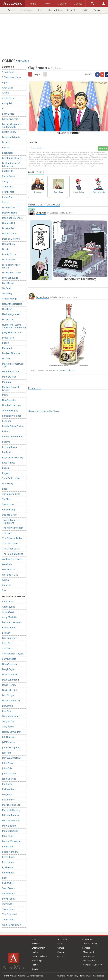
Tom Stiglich (9, 920)
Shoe (5, 489)
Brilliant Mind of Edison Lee (11, 165)
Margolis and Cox (11, 805)
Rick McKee (8, 883)
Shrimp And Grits (11, 494)
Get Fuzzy (7, 293)
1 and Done (8, 72)
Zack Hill (7, 585)
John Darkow (9, 774)
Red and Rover (10, 447)
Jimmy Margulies (11, 747)
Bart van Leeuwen (12, 622)
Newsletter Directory (93, 965)
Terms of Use (86, 976)
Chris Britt (8, 648)
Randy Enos (8, 873)
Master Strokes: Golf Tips (13, 365)
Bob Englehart (10, 638)
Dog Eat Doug (9, 234)
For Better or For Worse (11, 266)
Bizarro (6, 142)
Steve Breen (9, 893)
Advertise (61, 976)
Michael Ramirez (11, 815)
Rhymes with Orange (13, 457)
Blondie (6, 148)
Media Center (89, 960)
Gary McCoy (8, 721)
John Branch (9, 763)
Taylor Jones (9, 909)
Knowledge (72, 10)
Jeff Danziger (9, 737)
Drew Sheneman (11, 701)
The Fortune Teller (12, 538)
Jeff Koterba (8, 742)
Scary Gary (8, 484)
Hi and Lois (8, 319)
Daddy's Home (10, 213)
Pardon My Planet (12, 416)
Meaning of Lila (10, 371)
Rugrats (6, 473)
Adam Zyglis (9, 607)
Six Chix (6, 499)
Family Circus (9, 254)
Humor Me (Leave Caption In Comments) (14, 326)
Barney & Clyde (10, 119)
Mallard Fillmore (11, 353)
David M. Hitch (10, 690)
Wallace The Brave (12, 559)
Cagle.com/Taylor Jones (67, 370)
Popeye (6, 442)
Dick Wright (8, 695)
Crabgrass (8, 187)
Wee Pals (7, 564)
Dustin (6, 249)
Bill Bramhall (9, 628)
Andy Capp (8, 88)
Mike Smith (8, 836)
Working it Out (10, 575)
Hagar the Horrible (12, 304)
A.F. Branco (8, 601)
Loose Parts (8, 338)
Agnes (5, 82)
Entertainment (26, 10)
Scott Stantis (9, 888)
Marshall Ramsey (11, 810)
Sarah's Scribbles (11, 478)
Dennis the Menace (12, 218)
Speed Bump (9, 510)
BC (4, 109)
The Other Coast (11, 549)
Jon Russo (7, 784)
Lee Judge (7, 794)
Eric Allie (7, 711)
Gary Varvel (8, 727)
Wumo (5, 580)
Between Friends (11, 137)
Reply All (7, 452)
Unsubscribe (99, 976)
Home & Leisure (55, 10)
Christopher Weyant (13, 654)
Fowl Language (10, 278)
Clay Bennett (9, 659)
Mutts (5, 395)
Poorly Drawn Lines (13, 437)
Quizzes (61, 956)
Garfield (6, 288)
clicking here (92, 166)
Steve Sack (8, 904)
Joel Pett (7, 753)
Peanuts (6, 421)
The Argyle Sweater (13, 528)
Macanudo (8, 348)
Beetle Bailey (9, 132)
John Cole (7, 768)
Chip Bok (7, 643)
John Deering (9, 779)
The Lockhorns (10, 543)
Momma (6, 382)
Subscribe (103, 148)
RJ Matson (7, 867)
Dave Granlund (10, 674)
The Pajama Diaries (13, 554)
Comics (61, 948)
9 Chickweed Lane (12, 77)
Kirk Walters (9, 789)
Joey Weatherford (11, 758)
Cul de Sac (7, 197)
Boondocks (8, 153)
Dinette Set (8, 228)
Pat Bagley (8, 847)
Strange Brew (9, 515)
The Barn (7, 533)
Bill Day (6, 633)
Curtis (5, 202)
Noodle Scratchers (12, 405)
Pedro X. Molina (10, 852)
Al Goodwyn (8, 612)
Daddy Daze (8, 207)
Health (40, 10)
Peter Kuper (9, 857)
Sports (97, 10)
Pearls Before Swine (13, 426)
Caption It (7, 171)
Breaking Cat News (12, 158)
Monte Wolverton (11, 841)
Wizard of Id (9, 569)
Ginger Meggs (9, 299)
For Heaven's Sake (12, 273)
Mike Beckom (9, 826)
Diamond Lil (9, 223)
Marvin (6, 359)
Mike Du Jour (9, 377)
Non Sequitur (9, 400)
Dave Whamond (10, 680)
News (60, 944)
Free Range (8, 283)
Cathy (5, 181)
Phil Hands (8, 862)
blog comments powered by (43, 411)
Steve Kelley (9, 899)
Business (12, 10)
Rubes (5, 468)
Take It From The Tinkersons (11, 521)
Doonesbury (9, 244)
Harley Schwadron (12, 732)
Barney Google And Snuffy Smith (12, 126)
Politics (85, 10)
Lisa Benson (9, 800)
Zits (4, 590)
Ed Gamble (8, 706)
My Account (88, 952)
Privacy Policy (72, 976)
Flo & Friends (9, 260)
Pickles (6, 431)
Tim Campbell (10, 914)
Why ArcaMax (89, 956)
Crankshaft (8, 192)
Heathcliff (7, 309)
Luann (5, 343)
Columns (61, 952)
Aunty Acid (8, 103)
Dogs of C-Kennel (11, 239)
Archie (5, 93)
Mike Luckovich (10, 831)
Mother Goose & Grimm (11, 389)
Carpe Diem (8, 176)
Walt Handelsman (12, 925)
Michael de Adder (11, 820)
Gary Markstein (10, 716)
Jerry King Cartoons (12, 332)
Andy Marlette (10, 617)
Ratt (4, 878)
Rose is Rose (9, 463)
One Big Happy (10, 411)
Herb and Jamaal (11, 314)
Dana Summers (10, 664)
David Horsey (9, 685)
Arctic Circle (8, 98)
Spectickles (8, 504)
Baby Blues (8, 114)
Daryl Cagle (8, 669)
